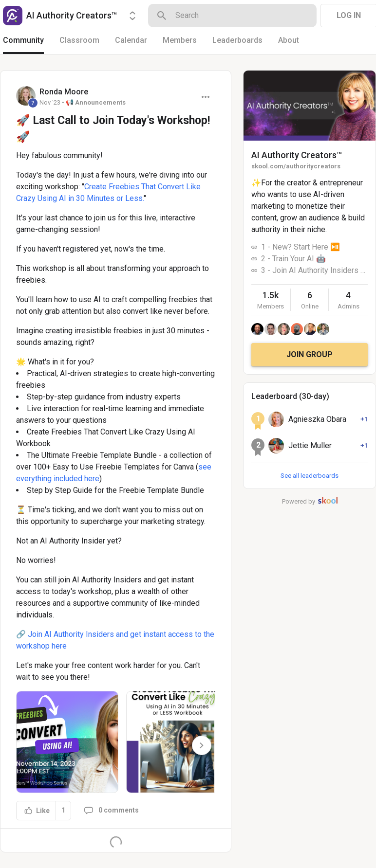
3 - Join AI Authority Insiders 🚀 (314, 270)
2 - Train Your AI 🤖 (293, 259)
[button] (67, 742)
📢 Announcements (96, 102)
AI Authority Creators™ (297, 155)
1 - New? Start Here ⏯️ (301, 247)
